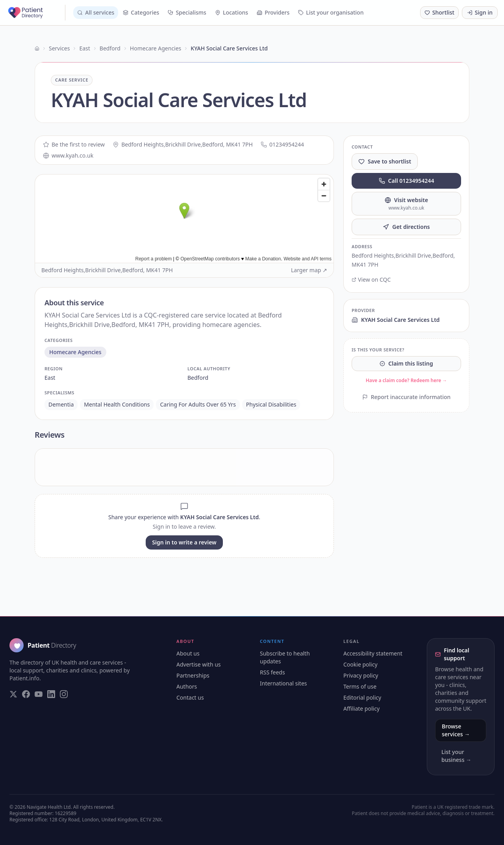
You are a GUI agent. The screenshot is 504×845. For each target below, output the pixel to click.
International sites (283, 683)
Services (59, 48)
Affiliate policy (361, 708)
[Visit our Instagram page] (64, 694)
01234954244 (282, 144)
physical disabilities (271, 404)
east (50, 378)
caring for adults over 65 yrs (198, 404)
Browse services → (456, 730)
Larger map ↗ (309, 270)
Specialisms (187, 12)
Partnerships (193, 675)
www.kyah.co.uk (68, 155)
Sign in (480, 12)
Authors (187, 686)
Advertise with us (199, 664)
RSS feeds (272, 672)
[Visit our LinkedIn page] (51, 694)
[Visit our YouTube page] (39, 694)
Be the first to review (74, 144)
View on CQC (371, 279)
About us (188, 653)
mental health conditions (117, 404)
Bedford (110, 48)
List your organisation (331, 12)
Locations (232, 12)
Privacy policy (361, 675)
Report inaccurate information (407, 397)
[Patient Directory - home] (36, 13)
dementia (61, 404)
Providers (273, 12)
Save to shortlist (385, 161)
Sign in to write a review (184, 542)
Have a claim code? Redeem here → (407, 380)
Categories (141, 12)
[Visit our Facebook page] (26, 694)
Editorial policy (362, 697)
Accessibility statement (373, 653)
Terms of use (360, 686)
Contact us (190, 697)
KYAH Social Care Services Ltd (396, 320)
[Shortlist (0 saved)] (439, 13)
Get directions (406, 227)
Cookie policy (360, 664)
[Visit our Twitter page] (13, 694)
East (84, 48)
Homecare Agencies (156, 48)
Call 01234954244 (407, 181)
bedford (198, 378)
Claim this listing (406, 363)
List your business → (456, 756)
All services (96, 12)
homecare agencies (75, 352)
